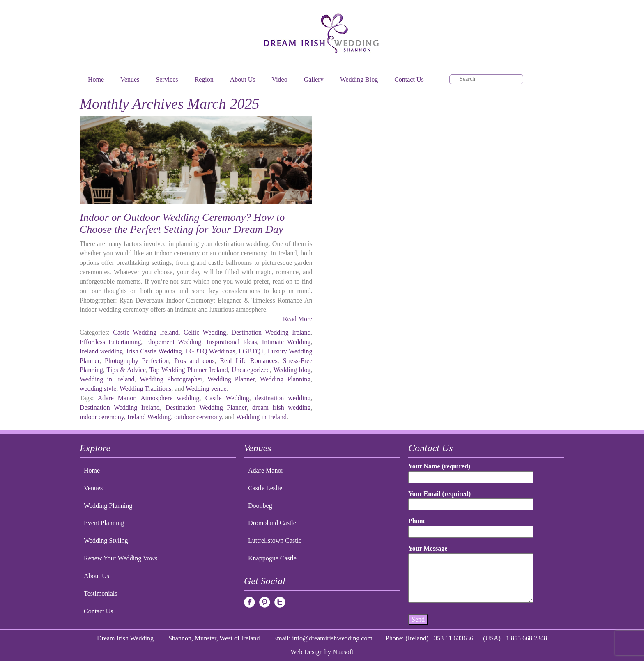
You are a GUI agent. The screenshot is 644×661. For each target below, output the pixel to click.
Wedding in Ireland (107, 379)
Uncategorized (251, 370)
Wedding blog (292, 370)
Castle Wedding (227, 398)
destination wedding (283, 398)
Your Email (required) (471, 499)
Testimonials (101, 593)
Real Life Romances (248, 361)
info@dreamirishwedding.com (332, 638)
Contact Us (409, 79)
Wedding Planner (231, 379)
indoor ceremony (102, 417)
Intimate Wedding (286, 342)
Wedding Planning (285, 379)
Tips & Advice (126, 370)
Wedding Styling (106, 541)
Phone (471, 526)
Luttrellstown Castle (275, 541)
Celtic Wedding (205, 332)
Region (204, 79)
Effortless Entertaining (110, 342)
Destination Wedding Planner (206, 407)
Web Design (307, 652)
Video (280, 79)
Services (167, 79)
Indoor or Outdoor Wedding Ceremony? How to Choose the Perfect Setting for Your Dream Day (183, 223)
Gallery (314, 79)
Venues (130, 79)
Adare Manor (116, 398)
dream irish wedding (281, 407)
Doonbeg (260, 506)
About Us (243, 79)
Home (96, 79)
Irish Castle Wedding (154, 351)
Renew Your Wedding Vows (121, 558)
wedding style (98, 389)
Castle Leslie (265, 488)
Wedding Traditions (145, 389)
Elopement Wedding (174, 342)
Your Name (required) (471, 472)
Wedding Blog (359, 79)
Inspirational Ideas (232, 342)
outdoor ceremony (198, 417)
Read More (298, 319)
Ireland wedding (101, 351)
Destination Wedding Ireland (271, 332)
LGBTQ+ (251, 351)
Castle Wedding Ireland (146, 332)
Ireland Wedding (149, 417)
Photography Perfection (137, 361)
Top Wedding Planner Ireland (189, 370)
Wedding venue (206, 389)
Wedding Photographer (171, 379)
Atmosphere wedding (170, 398)
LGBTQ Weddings (210, 351)
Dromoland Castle (272, 523)
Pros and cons (194, 361)
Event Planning (104, 523)
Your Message (471, 574)
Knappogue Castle (272, 558)
